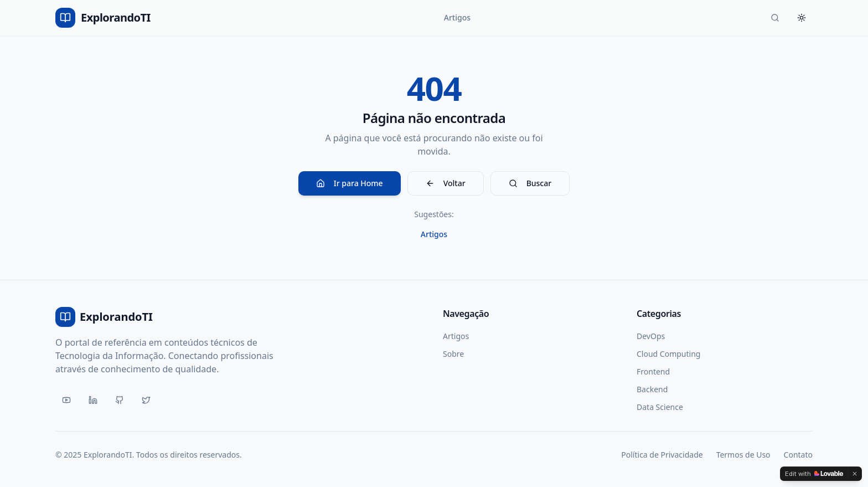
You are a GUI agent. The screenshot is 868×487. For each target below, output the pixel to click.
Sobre (453, 354)
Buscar (530, 183)
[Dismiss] (855, 474)
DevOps (651, 336)
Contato (798, 455)
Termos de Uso (743, 455)
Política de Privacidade (662, 455)
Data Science (660, 407)
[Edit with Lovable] (814, 474)
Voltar (446, 183)
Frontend (653, 371)
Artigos (457, 17)
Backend (652, 389)
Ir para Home (350, 183)
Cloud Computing (668, 354)
